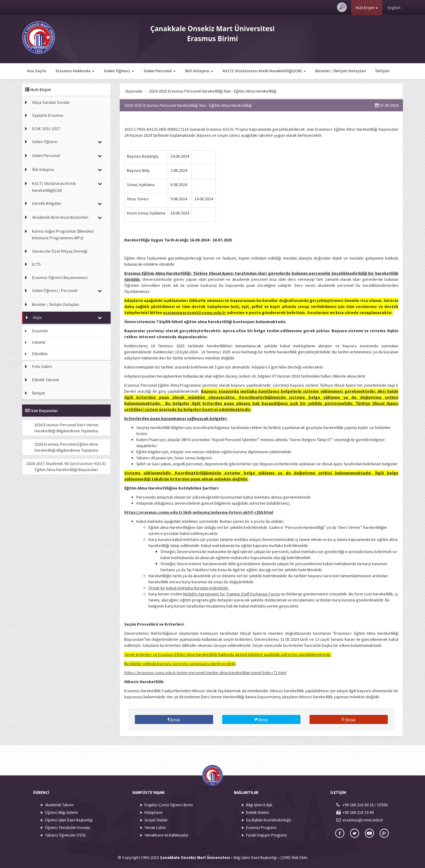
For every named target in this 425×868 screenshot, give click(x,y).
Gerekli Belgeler (47, 203)
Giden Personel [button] (160, 71)
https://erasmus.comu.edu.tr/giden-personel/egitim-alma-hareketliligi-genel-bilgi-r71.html (205, 673)
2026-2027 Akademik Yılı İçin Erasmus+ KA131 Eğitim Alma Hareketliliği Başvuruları (66, 467)
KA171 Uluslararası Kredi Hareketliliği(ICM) (54, 187)
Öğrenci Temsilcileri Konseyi (68, 828)
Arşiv (37, 317)
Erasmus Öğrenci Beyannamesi (60, 277)
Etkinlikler (40, 354)
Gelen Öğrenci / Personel (55, 290)
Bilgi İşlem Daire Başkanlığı (255, 858)
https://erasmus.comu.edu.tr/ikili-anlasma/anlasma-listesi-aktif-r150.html (199, 512)
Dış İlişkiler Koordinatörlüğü (269, 820)
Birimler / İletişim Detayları (341, 71)
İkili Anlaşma (43, 169)
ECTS (36, 264)
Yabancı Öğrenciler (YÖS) (65, 835)
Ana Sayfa (37, 71)
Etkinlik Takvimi (45, 380)
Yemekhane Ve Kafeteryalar (166, 835)
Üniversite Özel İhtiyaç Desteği (60, 251)
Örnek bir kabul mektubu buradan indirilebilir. (189, 588)
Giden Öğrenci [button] (119, 71)
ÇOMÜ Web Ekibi (294, 858)
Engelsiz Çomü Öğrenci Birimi (169, 805)
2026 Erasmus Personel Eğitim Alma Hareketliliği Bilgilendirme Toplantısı (66, 447)
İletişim (383, 71)
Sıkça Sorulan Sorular (51, 102)
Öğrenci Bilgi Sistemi (62, 812)
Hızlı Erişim (367, 8)
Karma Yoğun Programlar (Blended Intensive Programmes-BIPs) (63, 234)
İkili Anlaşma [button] (199, 71)
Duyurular (40, 331)
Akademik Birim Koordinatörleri (60, 217)
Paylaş (174, 719)
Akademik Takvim (59, 805)
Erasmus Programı (261, 828)
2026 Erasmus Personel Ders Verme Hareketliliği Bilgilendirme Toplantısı (66, 428)
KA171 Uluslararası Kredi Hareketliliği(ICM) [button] (264, 71)
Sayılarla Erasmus (48, 115)
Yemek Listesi (155, 828)
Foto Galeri (42, 366)
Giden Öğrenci (45, 142)
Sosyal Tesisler (156, 820)
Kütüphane (153, 812)
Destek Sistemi (258, 812)
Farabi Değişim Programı (266, 835)
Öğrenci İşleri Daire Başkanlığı (69, 820)
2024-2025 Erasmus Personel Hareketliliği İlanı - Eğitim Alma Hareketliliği (251, 91)
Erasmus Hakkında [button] (75, 71)
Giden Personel (46, 156)
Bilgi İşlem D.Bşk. (260, 805)
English (394, 8)
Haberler (39, 342)
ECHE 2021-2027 (46, 129)
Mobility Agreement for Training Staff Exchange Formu (232, 594)
